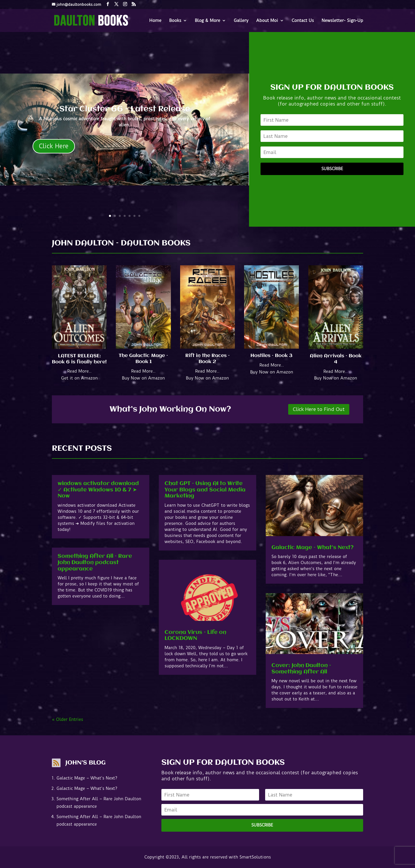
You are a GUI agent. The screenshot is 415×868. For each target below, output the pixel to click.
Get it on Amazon (79, 378)
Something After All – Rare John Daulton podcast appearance (95, 562)
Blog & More (207, 21)
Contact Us (303, 21)
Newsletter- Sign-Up (342, 21)
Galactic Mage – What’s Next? (313, 548)
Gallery (241, 21)
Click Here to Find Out (319, 409)
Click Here (54, 146)
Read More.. (79, 371)
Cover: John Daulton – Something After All (301, 669)
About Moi (267, 21)
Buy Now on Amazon (143, 378)
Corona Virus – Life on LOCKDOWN (195, 636)
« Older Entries (67, 719)
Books (175, 21)
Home (155, 21)
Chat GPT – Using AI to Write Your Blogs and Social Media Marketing (205, 490)
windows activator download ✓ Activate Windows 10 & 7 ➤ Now (98, 490)
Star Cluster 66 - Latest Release (125, 109)
